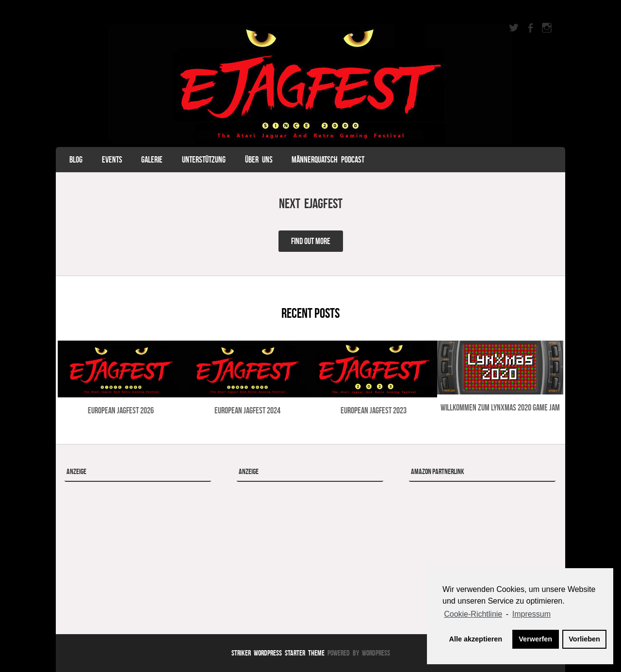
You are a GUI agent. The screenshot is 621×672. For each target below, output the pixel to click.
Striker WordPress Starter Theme (278, 653)
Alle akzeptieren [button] (476, 639)
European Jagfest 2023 (374, 410)
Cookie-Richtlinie (473, 614)
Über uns (259, 160)
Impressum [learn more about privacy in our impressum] (531, 614)
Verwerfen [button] (535, 639)
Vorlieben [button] (584, 639)
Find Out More (311, 241)
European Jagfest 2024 (247, 410)
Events (112, 160)
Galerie (152, 160)
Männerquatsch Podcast (328, 160)
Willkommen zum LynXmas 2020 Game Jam (500, 408)
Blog (76, 160)
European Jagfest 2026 (121, 410)
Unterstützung (204, 160)
